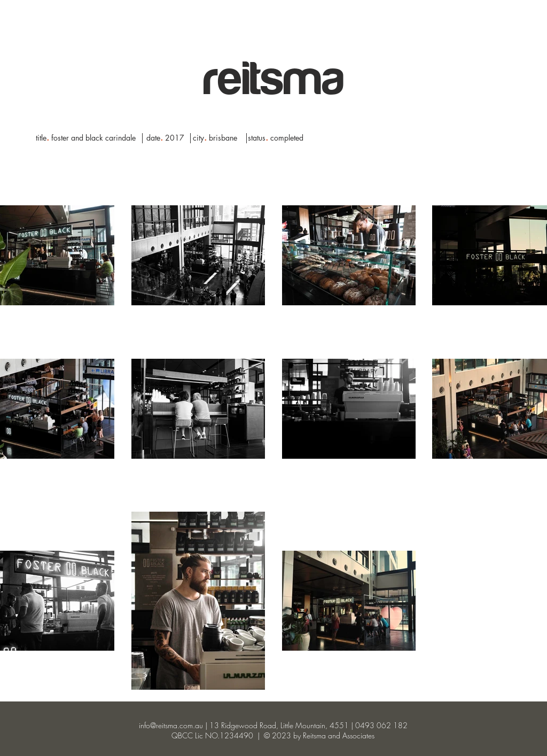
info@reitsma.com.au (171, 725)
